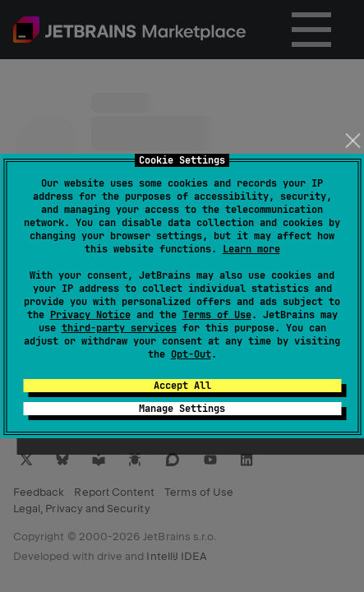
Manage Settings (182, 409)
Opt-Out (191, 354)
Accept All (182, 386)
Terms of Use (217, 315)
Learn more (251, 249)
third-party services (119, 328)
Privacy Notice (90, 315)
